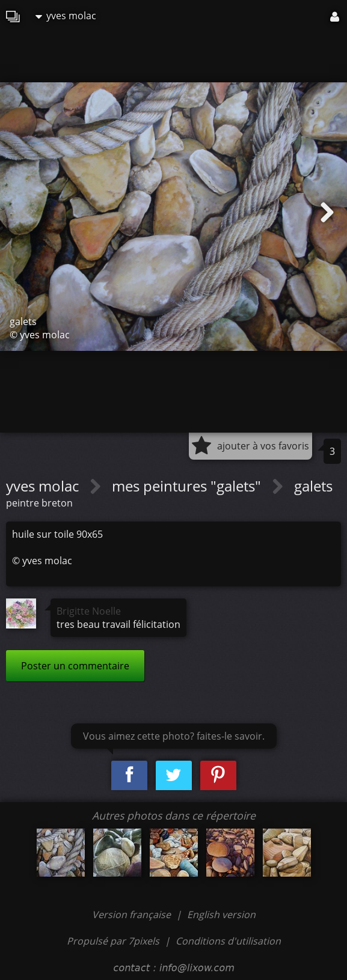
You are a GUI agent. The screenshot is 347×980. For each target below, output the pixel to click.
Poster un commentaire (75, 666)
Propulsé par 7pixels (113, 941)
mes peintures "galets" (188, 486)
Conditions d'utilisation (228, 941)
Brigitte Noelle (89, 611)
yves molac (66, 16)
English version (221, 915)
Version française (133, 915)
